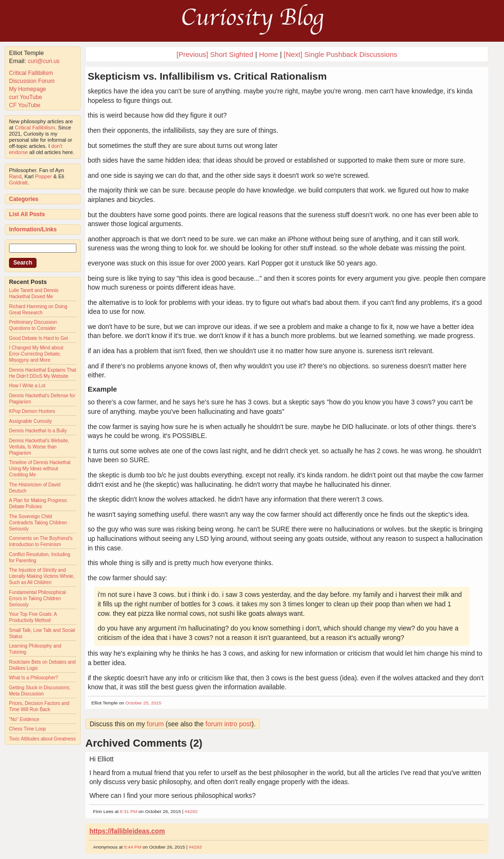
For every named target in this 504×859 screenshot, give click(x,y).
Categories (24, 199)
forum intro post (228, 724)
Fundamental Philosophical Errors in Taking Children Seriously (37, 599)
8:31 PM (129, 811)
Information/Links (33, 229)
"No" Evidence (24, 719)
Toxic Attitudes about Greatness (42, 739)
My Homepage (27, 89)
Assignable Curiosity (31, 421)
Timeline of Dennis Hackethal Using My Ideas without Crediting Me (40, 469)
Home (268, 54)
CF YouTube (25, 105)
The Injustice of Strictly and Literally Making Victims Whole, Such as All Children (42, 576)
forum (156, 724)
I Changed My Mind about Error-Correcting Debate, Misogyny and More (36, 354)
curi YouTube (26, 97)
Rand (15, 176)
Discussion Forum (32, 81)
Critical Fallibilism (31, 73)
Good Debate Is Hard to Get (39, 338)
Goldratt (18, 183)
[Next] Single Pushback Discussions (340, 54)
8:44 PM (133, 847)
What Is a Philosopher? (33, 678)
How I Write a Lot (27, 386)
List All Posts (27, 214)
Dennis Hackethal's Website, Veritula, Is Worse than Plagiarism (39, 447)
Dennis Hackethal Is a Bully (38, 431)
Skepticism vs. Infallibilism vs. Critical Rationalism (207, 76)
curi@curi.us (44, 61)
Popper (43, 176)
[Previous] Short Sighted (215, 54)
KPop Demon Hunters (32, 411)
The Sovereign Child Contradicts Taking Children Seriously (38, 523)
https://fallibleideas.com (127, 831)
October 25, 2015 (144, 703)
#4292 (191, 811)
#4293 (195, 847)
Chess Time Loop (27, 729)
